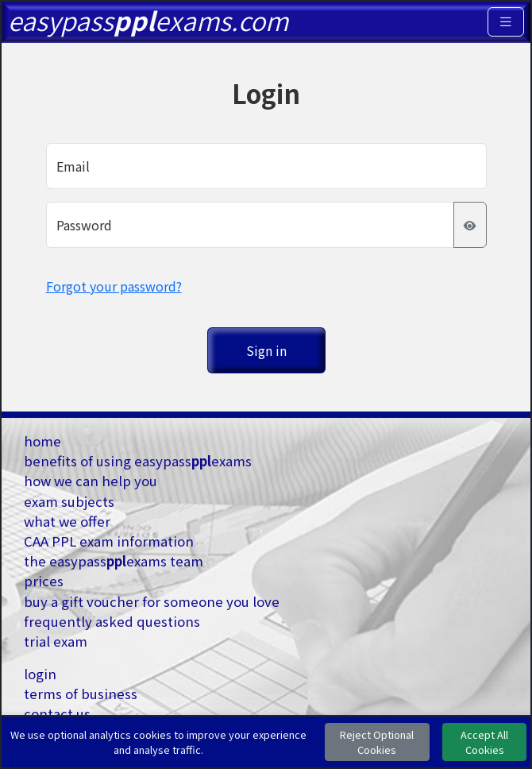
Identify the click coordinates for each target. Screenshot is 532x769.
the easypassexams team (114, 561)
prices (44, 581)
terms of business (81, 694)
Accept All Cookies (484, 742)
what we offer (67, 521)
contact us (57, 713)
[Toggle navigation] (506, 22)
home (42, 441)
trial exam (56, 641)
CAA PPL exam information (109, 541)
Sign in (266, 350)
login (40, 674)
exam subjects (69, 501)
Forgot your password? (114, 286)
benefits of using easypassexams (138, 461)
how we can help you (91, 481)
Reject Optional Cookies (377, 742)
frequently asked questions (112, 621)
